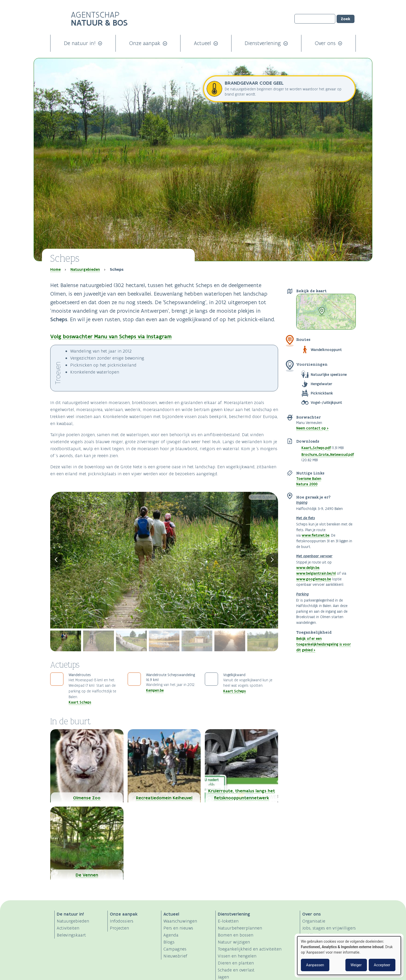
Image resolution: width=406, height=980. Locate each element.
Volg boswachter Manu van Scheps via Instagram (111, 336)
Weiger (356, 965)
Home (55, 269)
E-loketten (228, 921)
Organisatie (314, 921)
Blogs (169, 942)
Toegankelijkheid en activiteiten (250, 949)
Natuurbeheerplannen (240, 928)
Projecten (119, 928)
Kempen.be (155, 690)
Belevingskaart (71, 935)
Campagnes (175, 949)
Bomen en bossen (235, 935)
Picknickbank (322, 393)
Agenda (171, 935)
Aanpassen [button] (315, 965)
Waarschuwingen (180, 921)
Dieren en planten (236, 963)
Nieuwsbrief (175, 956)
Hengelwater (321, 384)
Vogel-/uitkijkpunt (326, 403)
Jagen (223, 977)
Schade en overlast (236, 970)
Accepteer (382, 965)
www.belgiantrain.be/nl (316, 573)
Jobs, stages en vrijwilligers (329, 928)
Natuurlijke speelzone (329, 375)
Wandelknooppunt (326, 350)
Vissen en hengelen (237, 956)
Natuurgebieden (85, 269)
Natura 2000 (307, 484)
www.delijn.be (308, 568)
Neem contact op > (312, 428)
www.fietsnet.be (316, 535)
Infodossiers (122, 921)
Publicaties (313, 935)
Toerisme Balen (309, 479)
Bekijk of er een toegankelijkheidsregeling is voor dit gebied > (324, 644)
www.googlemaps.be (314, 579)
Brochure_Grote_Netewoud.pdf (328, 455)
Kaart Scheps (80, 702)
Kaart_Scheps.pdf (316, 448)
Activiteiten (68, 928)
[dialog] (349, 956)
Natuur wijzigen (234, 942)
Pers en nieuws (178, 928)
